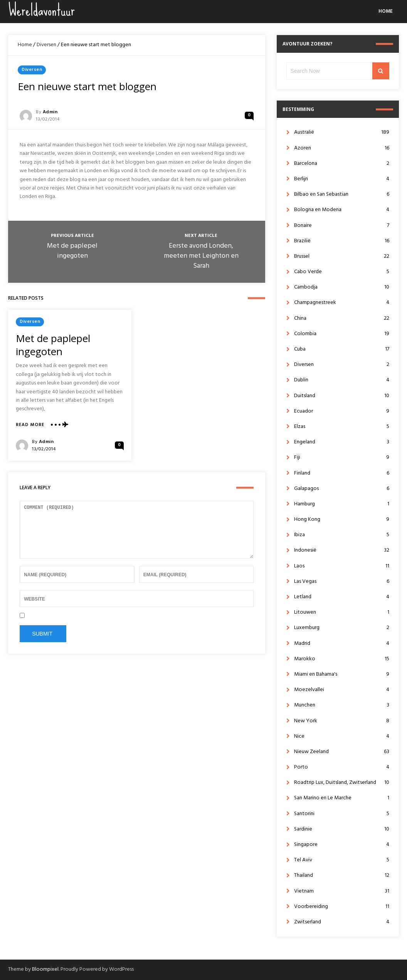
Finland (341, 473)
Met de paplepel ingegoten (72, 251)
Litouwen (341, 612)
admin (50, 112)
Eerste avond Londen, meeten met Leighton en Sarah (201, 256)
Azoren (341, 148)
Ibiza (341, 535)
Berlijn (341, 179)
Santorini (341, 814)
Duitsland (341, 396)
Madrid (341, 644)
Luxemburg (341, 628)
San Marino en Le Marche (341, 798)
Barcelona (341, 164)
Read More (30, 425)
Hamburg (341, 504)
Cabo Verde (341, 272)
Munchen (341, 705)
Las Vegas (341, 581)
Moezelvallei (341, 690)
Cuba (341, 349)
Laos (341, 566)
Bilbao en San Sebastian (341, 194)
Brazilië (341, 241)
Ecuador (341, 411)
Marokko (341, 659)
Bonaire (341, 226)
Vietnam (341, 891)
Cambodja (341, 287)
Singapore (341, 845)
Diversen (46, 45)
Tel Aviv (341, 860)
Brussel (341, 256)
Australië (341, 132)
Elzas (341, 427)
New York (341, 721)
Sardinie (341, 829)
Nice (341, 736)
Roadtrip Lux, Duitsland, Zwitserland (341, 783)
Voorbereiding (341, 907)
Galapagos (341, 489)
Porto (341, 767)
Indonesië (341, 550)
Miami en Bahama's (341, 674)
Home (386, 11)
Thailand (341, 875)
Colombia (341, 334)
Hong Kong (341, 519)
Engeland (341, 442)
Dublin (341, 380)
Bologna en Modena (341, 210)
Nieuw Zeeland (341, 752)
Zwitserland (341, 922)
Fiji (341, 457)
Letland (341, 597)
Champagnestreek (341, 303)
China (341, 318)
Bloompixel (45, 969)
